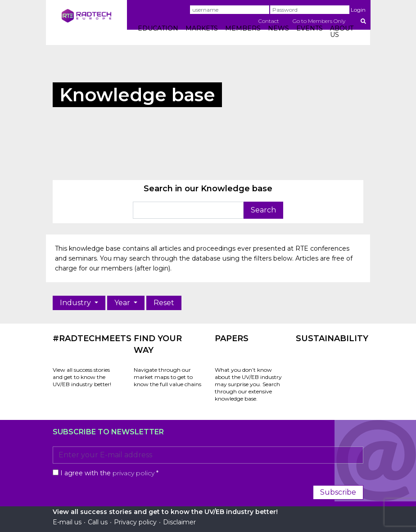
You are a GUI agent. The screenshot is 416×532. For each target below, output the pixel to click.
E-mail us (67, 522)
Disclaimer (179, 522)
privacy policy (133, 473)
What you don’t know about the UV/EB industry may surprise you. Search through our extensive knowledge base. (248, 384)
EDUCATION (158, 28)
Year (123, 303)
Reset (164, 303)
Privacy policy (135, 522)
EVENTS (310, 28)
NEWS (278, 28)
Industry (76, 303)
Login (358, 10)
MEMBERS (243, 28)
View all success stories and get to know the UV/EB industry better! (82, 377)
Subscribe (338, 492)
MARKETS (202, 28)
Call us (98, 522)
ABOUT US (342, 32)
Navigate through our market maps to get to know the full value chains (167, 377)
